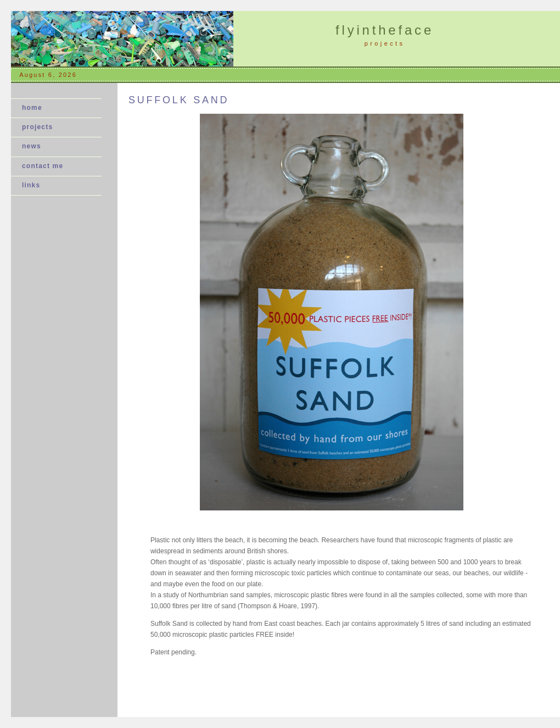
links (31, 185)
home (32, 108)
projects (37, 127)
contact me (43, 166)
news (35, 146)
